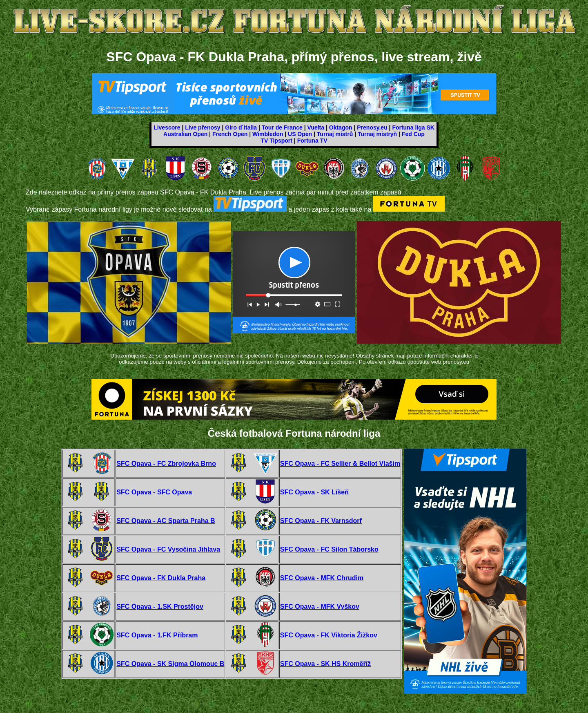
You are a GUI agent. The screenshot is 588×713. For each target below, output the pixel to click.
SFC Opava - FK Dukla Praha (161, 578)
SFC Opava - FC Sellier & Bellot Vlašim (340, 464)
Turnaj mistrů (335, 134)
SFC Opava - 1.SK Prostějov (160, 607)
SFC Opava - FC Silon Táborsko (329, 549)
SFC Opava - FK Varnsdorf (321, 521)
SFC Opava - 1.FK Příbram (157, 635)
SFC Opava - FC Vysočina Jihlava (168, 549)
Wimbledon (268, 134)
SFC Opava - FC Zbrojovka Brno (166, 464)
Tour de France (282, 127)
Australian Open (185, 134)
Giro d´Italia (241, 127)
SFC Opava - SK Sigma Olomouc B (170, 664)
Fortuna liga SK (413, 127)
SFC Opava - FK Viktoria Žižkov (329, 635)
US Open (300, 134)
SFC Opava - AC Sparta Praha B (166, 521)
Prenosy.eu (372, 127)
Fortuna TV (312, 141)
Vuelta (316, 127)
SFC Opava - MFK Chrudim (322, 578)
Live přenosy (203, 127)
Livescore (167, 127)
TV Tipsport (276, 141)
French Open (230, 134)
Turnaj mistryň (377, 134)
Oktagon (341, 127)
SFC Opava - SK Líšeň (314, 492)
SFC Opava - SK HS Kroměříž (325, 664)
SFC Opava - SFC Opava (154, 492)
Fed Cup (413, 134)
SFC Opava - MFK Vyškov (320, 607)
